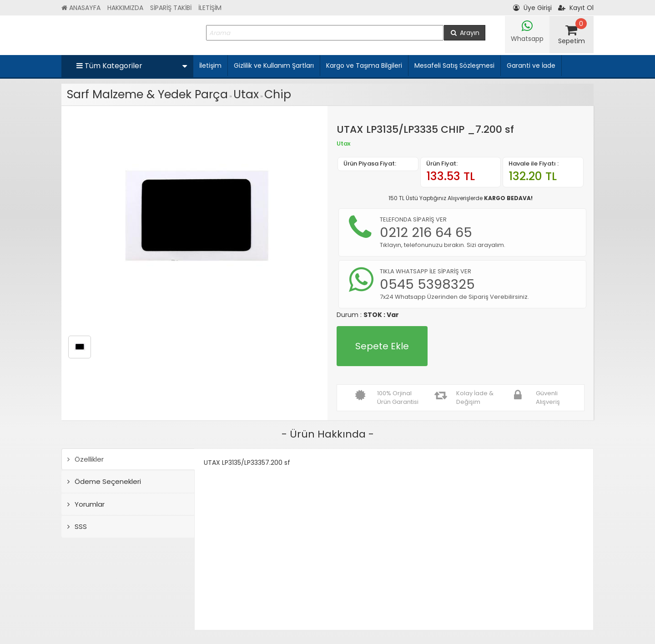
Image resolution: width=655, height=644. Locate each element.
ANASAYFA (81, 8)
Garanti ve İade (531, 65)
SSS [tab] (77, 526)
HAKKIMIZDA (125, 8)
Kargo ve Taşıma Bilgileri (364, 65)
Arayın (465, 33)
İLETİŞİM (210, 8)
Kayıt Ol (576, 8)
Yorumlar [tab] (86, 504)
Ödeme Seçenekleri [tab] (104, 481)
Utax (246, 94)
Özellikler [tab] (86, 459)
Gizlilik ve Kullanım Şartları (274, 65)
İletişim (210, 65)
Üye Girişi (532, 8)
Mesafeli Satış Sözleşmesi (454, 65)
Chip (278, 94)
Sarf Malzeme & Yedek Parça (147, 94)
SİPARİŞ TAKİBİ (171, 8)
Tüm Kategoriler (132, 66)
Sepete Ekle (382, 346)
